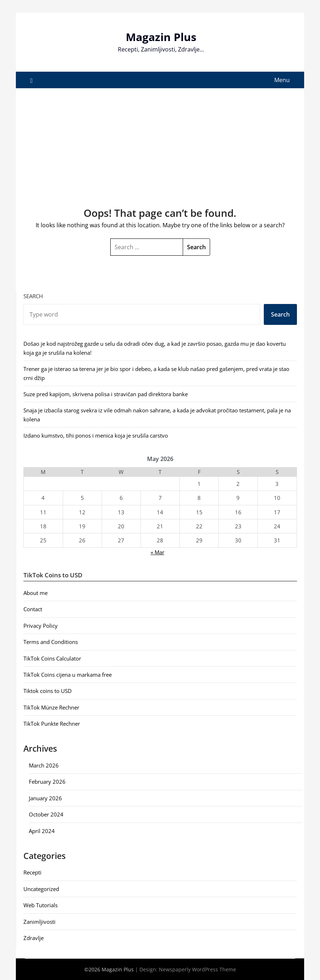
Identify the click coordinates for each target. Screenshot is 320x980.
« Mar (157, 552)
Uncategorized (41, 889)
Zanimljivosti (39, 922)
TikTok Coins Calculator (52, 658)
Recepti (32, 872)
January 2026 (45, 798)
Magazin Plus (161, 37)
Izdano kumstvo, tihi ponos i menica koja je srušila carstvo (96, 435)
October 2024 (46, 814)
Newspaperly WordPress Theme (197, 969)
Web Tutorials (41, 905)
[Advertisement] (160, 142)
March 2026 (44, 765)
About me (35, 593)
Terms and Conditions (51, 642)
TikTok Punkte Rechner (52, 724)
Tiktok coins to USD (48, 691)
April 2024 (42, 831)
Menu (282, 80)
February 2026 (47, 782)
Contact (33, 609)
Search (33, 296)
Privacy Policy (41, 626)
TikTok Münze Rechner (51, 707)
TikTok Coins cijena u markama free (68, 675)
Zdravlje (34, 938)
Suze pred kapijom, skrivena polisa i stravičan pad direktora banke (106, 394)
